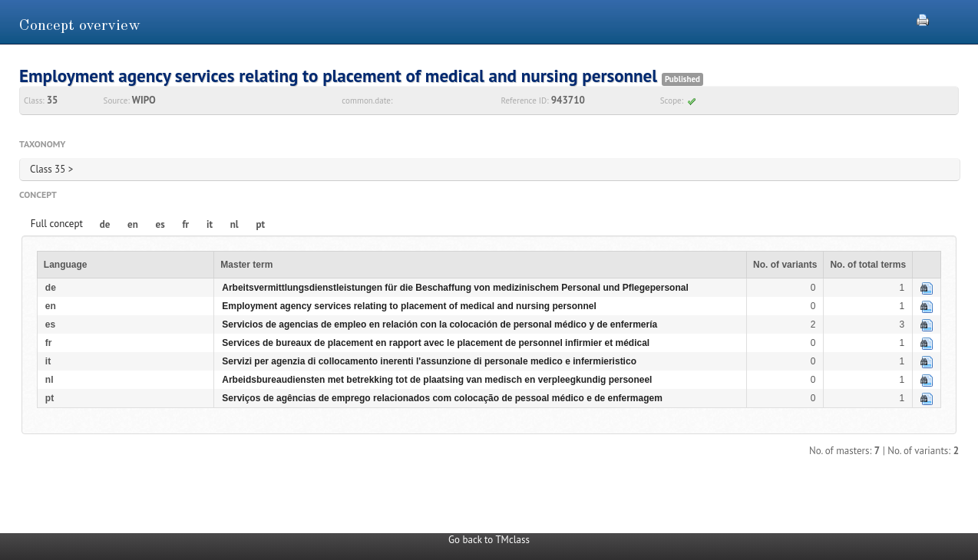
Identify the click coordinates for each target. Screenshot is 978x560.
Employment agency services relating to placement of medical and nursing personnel (409, 306)
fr (185, 224)
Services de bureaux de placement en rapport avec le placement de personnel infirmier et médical (436, 343)
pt (260, 224)
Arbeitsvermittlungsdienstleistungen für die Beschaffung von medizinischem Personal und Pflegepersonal (455, 288)
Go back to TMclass (489, 540)
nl (235, 224)
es (160, 224)
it (210, 224)
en (133, 224)
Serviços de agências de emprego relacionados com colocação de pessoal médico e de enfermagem (442, 398)
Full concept (57, 224)
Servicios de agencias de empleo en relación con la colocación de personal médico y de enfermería (439, 324)
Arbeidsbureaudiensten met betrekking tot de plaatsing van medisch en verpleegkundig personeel (437, 380)
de (105, 224)
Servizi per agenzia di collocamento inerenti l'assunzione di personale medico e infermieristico (429, 361)
